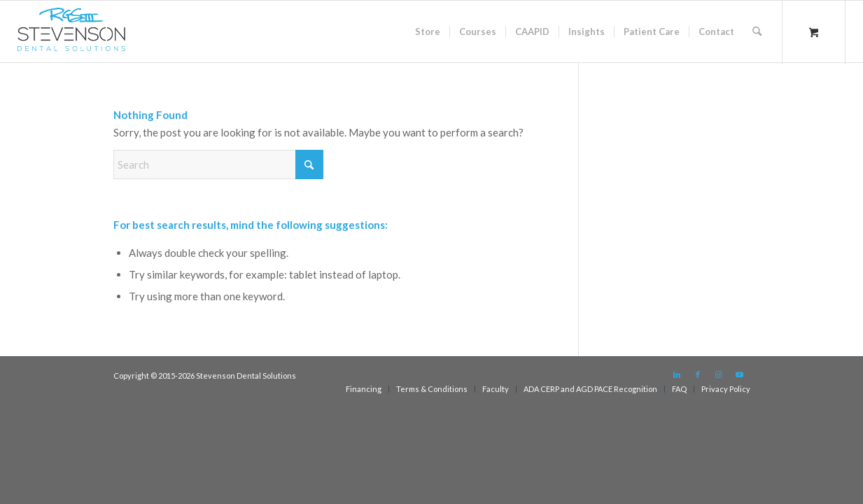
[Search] (757, 31)
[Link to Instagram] (719, 374)
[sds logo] (71, 35)
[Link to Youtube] (740, 374)
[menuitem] (428, 31)
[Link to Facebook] (698, 374)
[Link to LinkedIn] (677, 374)
